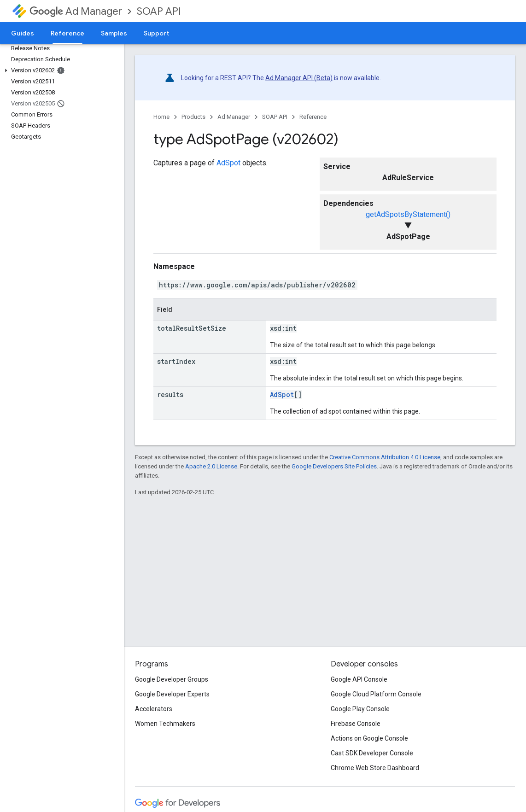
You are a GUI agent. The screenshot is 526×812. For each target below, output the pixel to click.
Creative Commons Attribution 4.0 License (385, 457)
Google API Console (359, 679)
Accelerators (154, 709)
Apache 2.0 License (211, 466)
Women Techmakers (165, 724)
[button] (60, 70)
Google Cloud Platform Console (376, 694)
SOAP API (159, 11)
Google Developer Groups (172, 679)
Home (161, 117)
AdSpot (228, 163)
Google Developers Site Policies (334, 466)
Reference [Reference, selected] (67, 33)
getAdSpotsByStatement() (408, 214)
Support (156, 33)
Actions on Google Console (369, 738)
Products (193, 117)
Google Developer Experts (172, 694)
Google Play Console (360, 709)
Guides (23, 33)
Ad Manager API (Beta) (299, 78)
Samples (114, 33)
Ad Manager (76, 11)
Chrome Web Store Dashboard (375, 768)
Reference (313, 117)
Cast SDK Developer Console (372, 753)
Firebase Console (356, 724)
